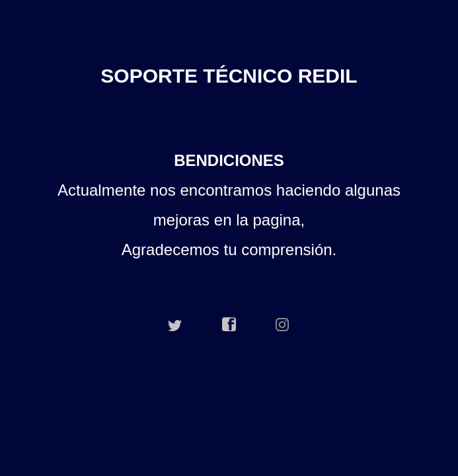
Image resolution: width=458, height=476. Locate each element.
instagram (283, 325)
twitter (175, 325)
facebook (229, 325)
